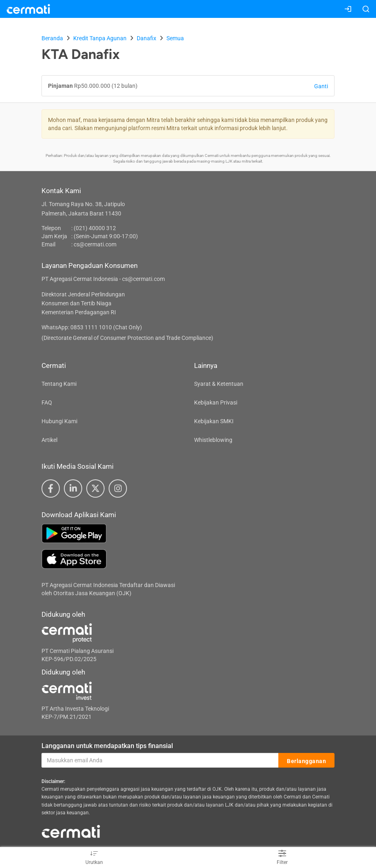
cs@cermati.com (95, 244)
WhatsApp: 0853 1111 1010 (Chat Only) (92, 327)
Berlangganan (306, 761)
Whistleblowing (213, 440)
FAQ (47, 402)
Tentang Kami (59, 384)
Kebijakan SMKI (214, 421)
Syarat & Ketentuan (219, 384)
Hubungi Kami (59, 421)
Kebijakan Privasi (216, 402)
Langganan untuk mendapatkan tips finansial (107, 746)
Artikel (49, 440)
